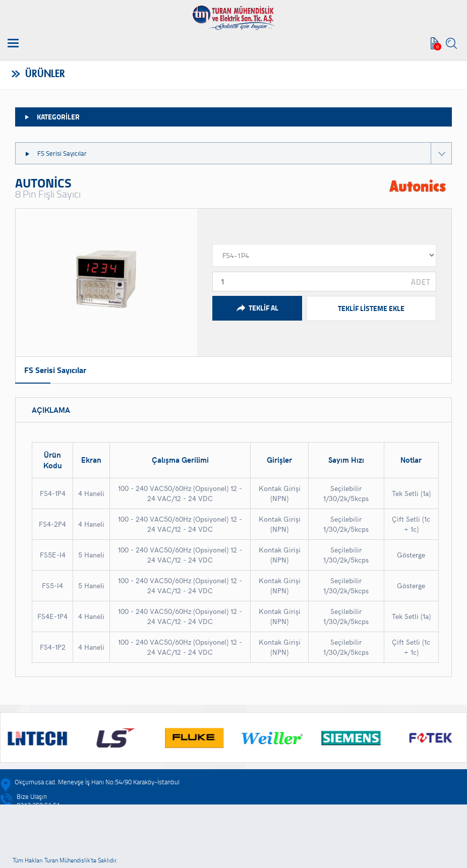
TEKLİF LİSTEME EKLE (371, 308)
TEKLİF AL (257, 308)
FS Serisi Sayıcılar (238, 153)
